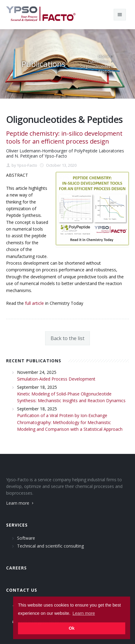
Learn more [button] (84, 613)
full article (34, 303)
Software (26, 538)
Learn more (20, 503)
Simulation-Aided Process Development (56, 379)
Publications (99, 62)
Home (104, 56)
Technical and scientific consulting (50, 546)
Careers (16, 568)
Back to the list (67, 338)
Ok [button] (71, 628)
